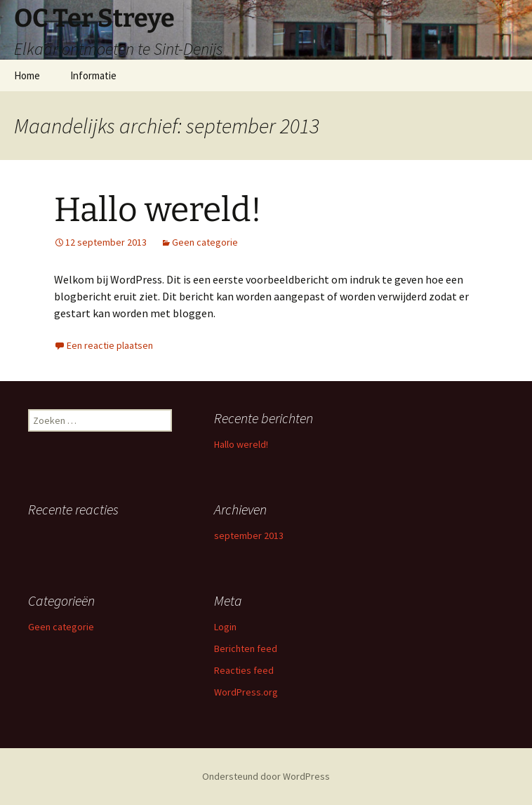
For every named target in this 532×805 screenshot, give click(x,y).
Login (225, 627)
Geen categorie (205, 242)
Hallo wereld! (158, 210)
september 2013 (249, 535)
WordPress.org (246, 692)
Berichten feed (246, 648)
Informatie (93, 75)
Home (27, 75)
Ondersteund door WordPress (266, 776)
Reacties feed (244, 670)
